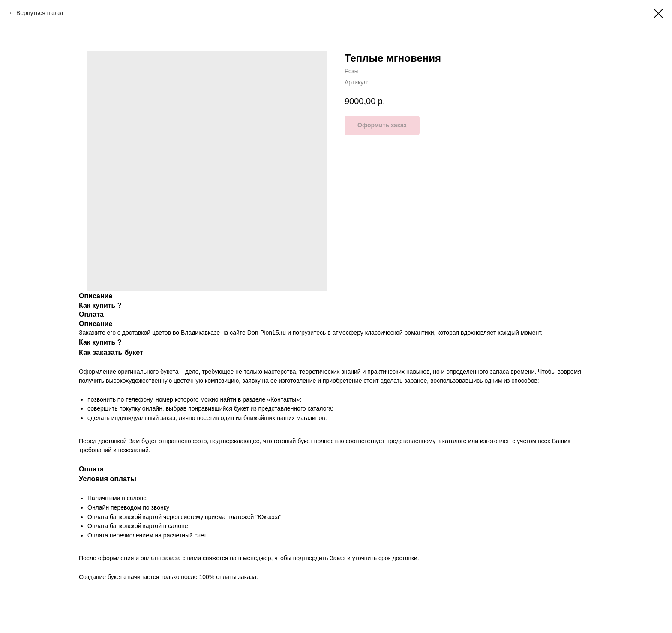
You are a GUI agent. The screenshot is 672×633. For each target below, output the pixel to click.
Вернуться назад (40, 13)
